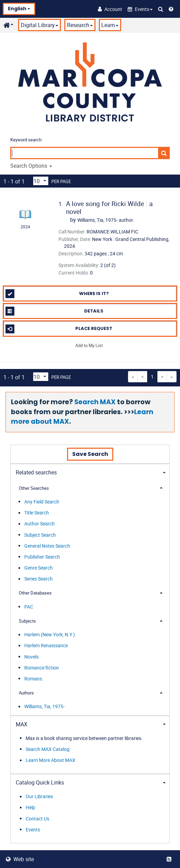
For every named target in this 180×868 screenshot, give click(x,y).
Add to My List (89, 345)
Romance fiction (42, 668)
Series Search (38, 579)
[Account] (110, 9)
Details (55, 311)
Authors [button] (26, 693)
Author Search (40, 524)
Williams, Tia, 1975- (44, 707)
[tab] (90, 472)
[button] (140, 9)
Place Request (59, 329)
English (19, 9)
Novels (31, 657)
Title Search (37, 513)
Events (33, 829)
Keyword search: (27, 140)
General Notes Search (47, 546)
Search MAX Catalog (48, 749)
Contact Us (37, 819)
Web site (20, 859)
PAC (29, 607)
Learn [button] (110, 25)
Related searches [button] (36, 472)
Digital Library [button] (40, 25)
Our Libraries (39, 797)
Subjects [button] (27, 621)
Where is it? (57, 294)
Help (30, 808)
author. (106, 220)
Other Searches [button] (34, 488)
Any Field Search (42, 502)
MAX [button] (22, 724)
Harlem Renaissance (46, 646)
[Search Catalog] (161, 9)
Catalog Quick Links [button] (40, 782)
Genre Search (38, 568)
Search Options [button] (31, 166)
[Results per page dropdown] (41, 181)
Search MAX (95, 402)
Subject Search (40, 535)
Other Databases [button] (35, 593)
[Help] (171, 9)
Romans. (34, 679)
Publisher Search (42, 557)
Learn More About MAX (50, 760)
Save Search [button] (90, 454)
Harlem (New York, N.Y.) (50, 635)
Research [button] (80, 25)
